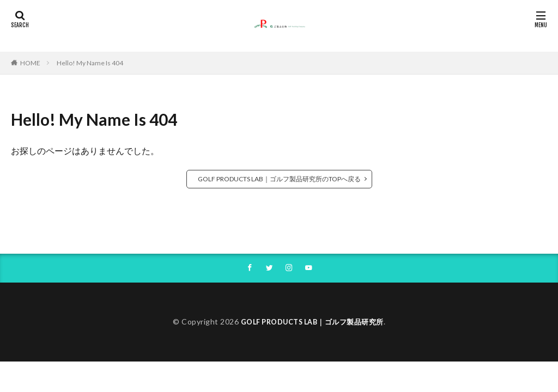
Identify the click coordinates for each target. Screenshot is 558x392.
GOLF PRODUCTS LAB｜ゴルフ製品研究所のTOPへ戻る (279, 179)
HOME (30, 63)
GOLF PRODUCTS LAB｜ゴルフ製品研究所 (312, 323)
